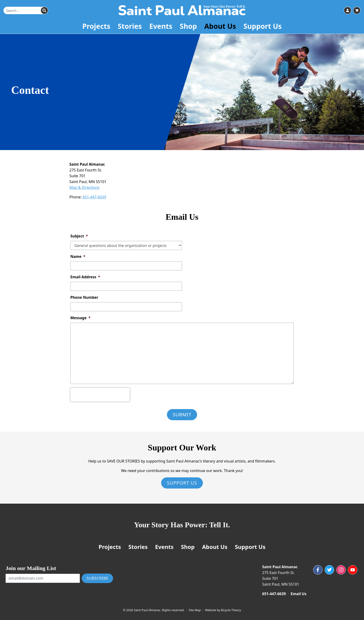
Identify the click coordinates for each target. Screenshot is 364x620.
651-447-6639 (94, 197)
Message (80, 318)
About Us (220, 27)
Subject (79, 236)
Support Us (263, 27)
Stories (130, 27)
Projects (96, 27)
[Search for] (26, 11)
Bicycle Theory (231, 610)
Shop (188, 27)
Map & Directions (84, 187)
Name (78, 256)
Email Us (299, 594)
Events (161, 27)
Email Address (85, 277)
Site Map (195, 610)
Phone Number (84, 297)
